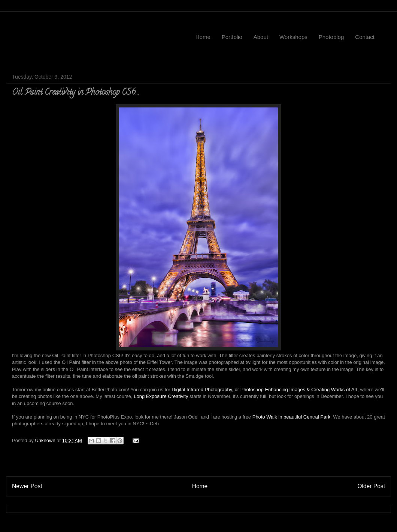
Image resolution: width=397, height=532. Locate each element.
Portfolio (232, 37)
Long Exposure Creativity (161, 396)
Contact (365, 37)
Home (203, 37)
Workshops (293, 37)
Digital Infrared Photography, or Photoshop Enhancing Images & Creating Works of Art (264, 390)
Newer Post (27, 486)
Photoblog (331, 37)
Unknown (46, 440)
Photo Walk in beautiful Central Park (291, 417)
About (261, 37)
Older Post (371, 486)
